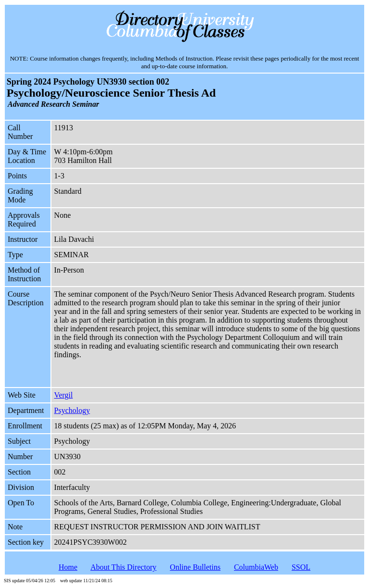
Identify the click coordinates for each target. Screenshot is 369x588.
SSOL (301, 567)
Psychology (72, 410)
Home (68, 567)
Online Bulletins (195, 567)
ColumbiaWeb (256, 567)
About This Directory (123, 567)
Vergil (64, 395)
